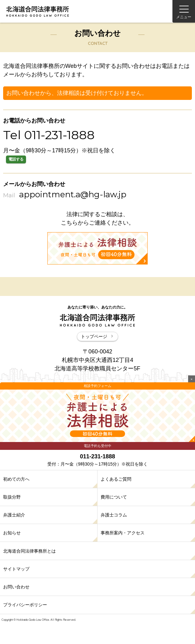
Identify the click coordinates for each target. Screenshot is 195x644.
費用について (114, 497)
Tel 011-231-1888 (49, 135)
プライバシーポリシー (25, 605)
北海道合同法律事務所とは (29, 551)
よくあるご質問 (116, 479)
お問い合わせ (16, 587)
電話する (16, 159)
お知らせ (12, 533)
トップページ (97, 336)
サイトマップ (16, 569)
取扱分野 (12, 497)
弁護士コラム (114, 515)
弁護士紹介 (14, 515)
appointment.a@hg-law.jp (73, 194)
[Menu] (184, 11)
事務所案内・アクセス (123, 533)
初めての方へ (16, 479)
